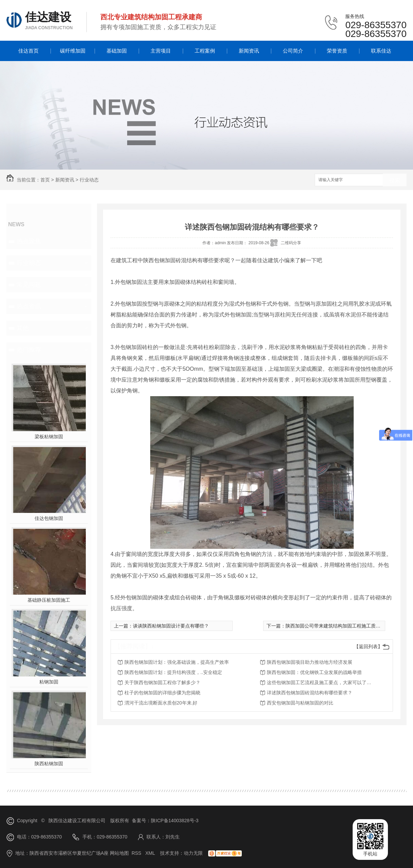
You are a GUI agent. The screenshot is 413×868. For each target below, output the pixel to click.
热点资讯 (29, 306)
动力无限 (193, 853)
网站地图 (119, 853)
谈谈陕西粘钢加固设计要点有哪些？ (171, 626)
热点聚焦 (29, 241)
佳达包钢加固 (49, 518)
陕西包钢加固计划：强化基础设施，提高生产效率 (177, 662)
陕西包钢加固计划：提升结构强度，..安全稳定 (173, 672)
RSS (137, 853)
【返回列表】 (368, 647)
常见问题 (29, 285)
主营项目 (161, 51)
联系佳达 (381, 51)
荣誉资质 (337, 51)
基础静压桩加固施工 (49, 600)
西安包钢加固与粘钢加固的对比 (300, 703)
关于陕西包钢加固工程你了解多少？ (162, 682)
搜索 (395, 180)
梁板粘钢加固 (49, 437)
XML (151, 853)
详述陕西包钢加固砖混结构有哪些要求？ (310, 693)
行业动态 (89, 180)
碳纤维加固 (73, 51)
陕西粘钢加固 (49, 764)
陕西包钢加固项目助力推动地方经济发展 (310, 662)
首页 (45, 180)
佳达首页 (28, 51)
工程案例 (205, 51)
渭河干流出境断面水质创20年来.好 (161, 703)
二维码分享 (291, 243)
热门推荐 (29, 350)
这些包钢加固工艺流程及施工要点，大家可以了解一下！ (321, 682)
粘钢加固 (49, 682)
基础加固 (117, 51)
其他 (23, 328)
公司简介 (293, 51)
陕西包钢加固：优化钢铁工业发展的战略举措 (314, 672)
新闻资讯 (249, 51)
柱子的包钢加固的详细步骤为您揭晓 (162, 693)
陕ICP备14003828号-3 (175, 821)
